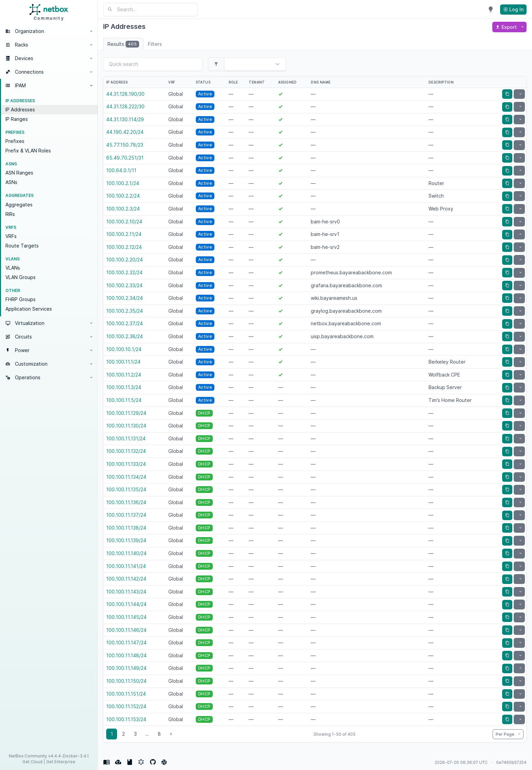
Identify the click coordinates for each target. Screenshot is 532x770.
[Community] (164, 762)
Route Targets (22, 246)
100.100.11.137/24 (126, 515)
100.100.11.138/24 (126, 528)
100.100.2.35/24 (125, 311)
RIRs (10, 214)
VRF (172, 82)
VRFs (11, 236)
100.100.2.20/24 (125, 260)
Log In (513, 9)
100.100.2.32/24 (124, 272)
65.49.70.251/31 (125, 158)
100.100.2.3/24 (123, 209)
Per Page (506, 734)
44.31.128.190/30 (125, 94)
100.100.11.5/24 (124, 400)
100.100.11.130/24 (126, 426)
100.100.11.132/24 (126, 451)
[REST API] (118, 762)
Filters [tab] (155, 44)
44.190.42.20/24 (125, 132)
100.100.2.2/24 (123, 196)
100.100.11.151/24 (126, 694)
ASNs (11, 182)
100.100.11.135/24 (126, 489)
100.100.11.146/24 (126, 630)
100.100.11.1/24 (123, 362)
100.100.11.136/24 (126, 502)
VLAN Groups (21, 277)
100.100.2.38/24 (125, 336)
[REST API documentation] (130, 762)
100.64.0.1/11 (121, 170)
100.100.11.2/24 (124, 375)
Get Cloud (32, 762)
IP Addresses (20, 109)
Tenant (257, 82)
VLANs (13, 268)
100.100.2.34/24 (125, 298)
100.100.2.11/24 (124, 234)
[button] (49, 31)
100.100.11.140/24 (126, 553)
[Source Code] (153, 762)
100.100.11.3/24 (124, 387)
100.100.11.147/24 (126, 643)
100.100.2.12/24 (124, 247)
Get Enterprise (61, 762)
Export (507, 27)
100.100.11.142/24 (126, 579)
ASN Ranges (19, 173)
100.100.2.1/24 (123, 183)
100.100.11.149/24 (126, 668)
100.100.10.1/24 (124, 349)
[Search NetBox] (150, 10)
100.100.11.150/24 (126, 681)
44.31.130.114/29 (125, 119)
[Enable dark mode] (491, 10)
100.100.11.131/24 (126, 438)
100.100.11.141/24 (126, 566)
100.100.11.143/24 (126, 592)
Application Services (29, 309)
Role (233, 82)
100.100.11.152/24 (126, 706)
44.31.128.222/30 (125, 106)
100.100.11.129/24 (126, 413)
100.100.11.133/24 (126, 464)
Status (203, 82)
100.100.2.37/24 (125, 323)
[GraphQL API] (141, 762)
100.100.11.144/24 (126, 604)
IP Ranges (17, 119)
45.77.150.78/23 (125, 145)
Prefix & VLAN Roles (28, 151)
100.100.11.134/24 (126, 477)
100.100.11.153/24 (126, 719)
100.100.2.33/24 (124, 285)
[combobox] (246, 65)
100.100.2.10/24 (124, 222)
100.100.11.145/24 (126, 617)
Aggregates (19, 205)
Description (441, 82)
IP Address (117, 82)
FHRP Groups (21, 299)
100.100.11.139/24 (126, 540)
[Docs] (107, 762)
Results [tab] (123, 44)
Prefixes (15, 141)
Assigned (288, 82)
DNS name (321, 82)
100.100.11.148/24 (126, 655)
